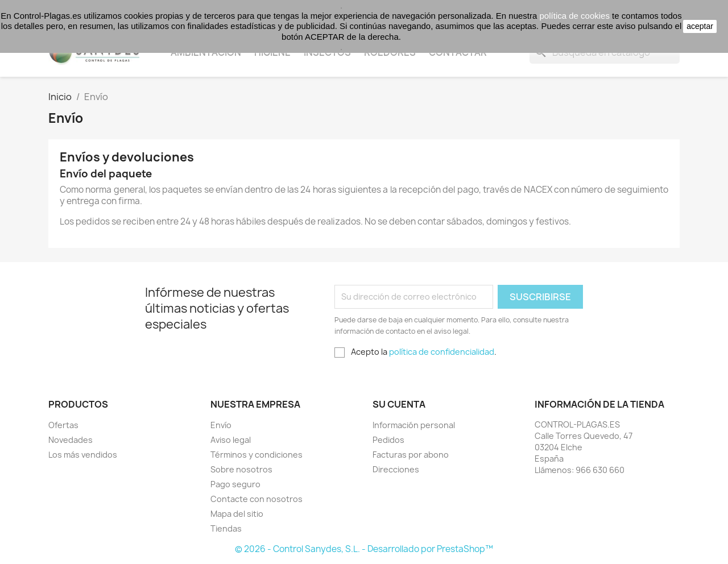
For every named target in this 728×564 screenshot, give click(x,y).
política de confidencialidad (442, 352)
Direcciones (396, 469)
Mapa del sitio (237, 514)
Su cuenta (399, 404)
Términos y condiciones (257, 455)
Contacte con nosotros (257, 499)
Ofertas (63, 425)
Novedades (71, 440)
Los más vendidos (83, 455)
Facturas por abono (411, 455)
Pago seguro (235, 484)
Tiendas (226, 528)
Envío (221, 425)
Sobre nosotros (241, 469)
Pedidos (388, 440)
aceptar (700, 26)
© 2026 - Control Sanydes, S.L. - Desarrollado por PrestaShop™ (364, 549)
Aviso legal (231, 440)
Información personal (414, 425)
